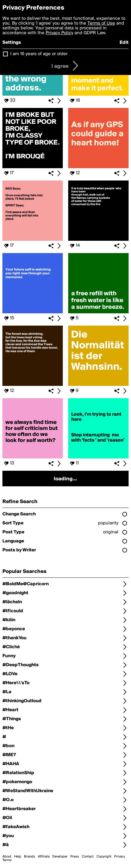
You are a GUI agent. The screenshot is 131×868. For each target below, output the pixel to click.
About (7, 857)
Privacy (120, 857)
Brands (30, 857)
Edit (124, 43)
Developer (60, 857)
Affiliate (44, 857)
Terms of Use (101, 23)
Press (75, 857)
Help (18, 857)
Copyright (104, 857)
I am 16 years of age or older (39, 54)
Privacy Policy (59, 33)
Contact (88, 857)
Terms (7, 860)
